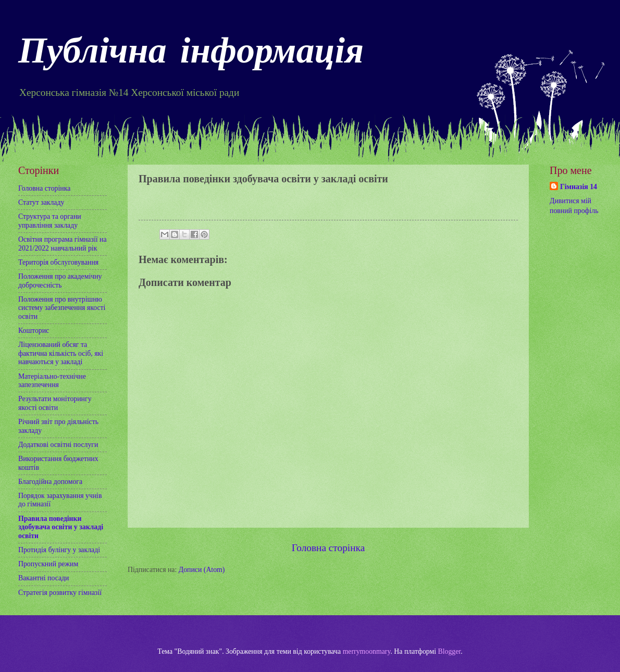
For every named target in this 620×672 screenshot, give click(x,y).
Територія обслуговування (58, 262)
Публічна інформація (191, 54)
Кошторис (34, 331)
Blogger (450, 651)
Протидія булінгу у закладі (59, 550)
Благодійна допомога (50, 482)
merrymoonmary (367, 651)
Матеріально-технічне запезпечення (52, 381)
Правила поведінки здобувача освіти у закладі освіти (61, 527)
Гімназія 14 (579, 187)
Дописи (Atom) (202, 570)
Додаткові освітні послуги (58, 445)
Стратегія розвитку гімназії (60, 593)
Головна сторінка (328, 548)
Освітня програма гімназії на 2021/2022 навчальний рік (63, 244)
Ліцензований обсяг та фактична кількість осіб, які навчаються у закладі (61, 353)
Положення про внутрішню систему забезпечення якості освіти (62, 308)
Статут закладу (41, 202)
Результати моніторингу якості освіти (55, 403)
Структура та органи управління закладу (50, 221)
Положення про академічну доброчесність (60, 281)
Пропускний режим (48, 564)
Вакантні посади (44, 578)
